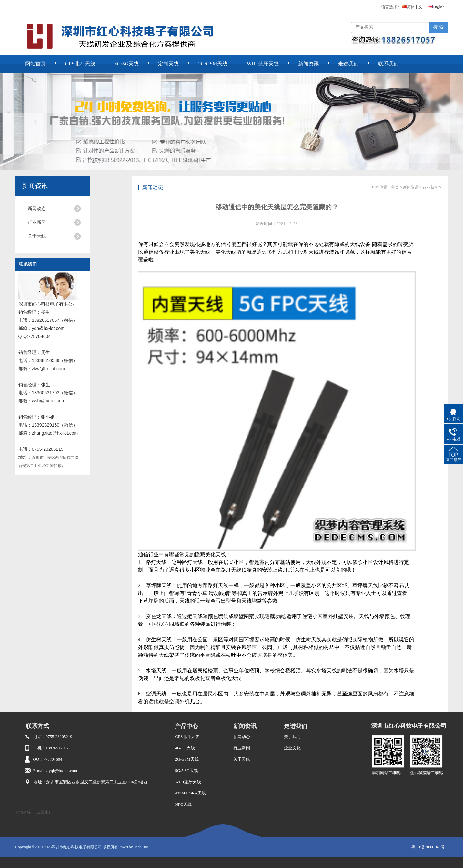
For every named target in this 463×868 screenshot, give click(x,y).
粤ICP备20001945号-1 (430, 847)
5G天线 (42, 812)
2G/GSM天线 (213, 64)
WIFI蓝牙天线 (263, 64)
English (436, 7)
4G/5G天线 (127, 64)
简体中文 (412, 7)
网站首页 (35, 64)
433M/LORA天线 (190, 793)
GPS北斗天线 (80, 64)
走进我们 (348, 64)
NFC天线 (183, 804)
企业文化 (292, 748)
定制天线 (168, 64)
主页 (395, 187)
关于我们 (292, 737)
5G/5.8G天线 (186, 770)
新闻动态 (37, 208)
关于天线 (37, 236)
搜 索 (438, 27)
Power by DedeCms (133, 847)
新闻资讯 (308, 64)
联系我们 (388, 64)
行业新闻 (37, 222)
